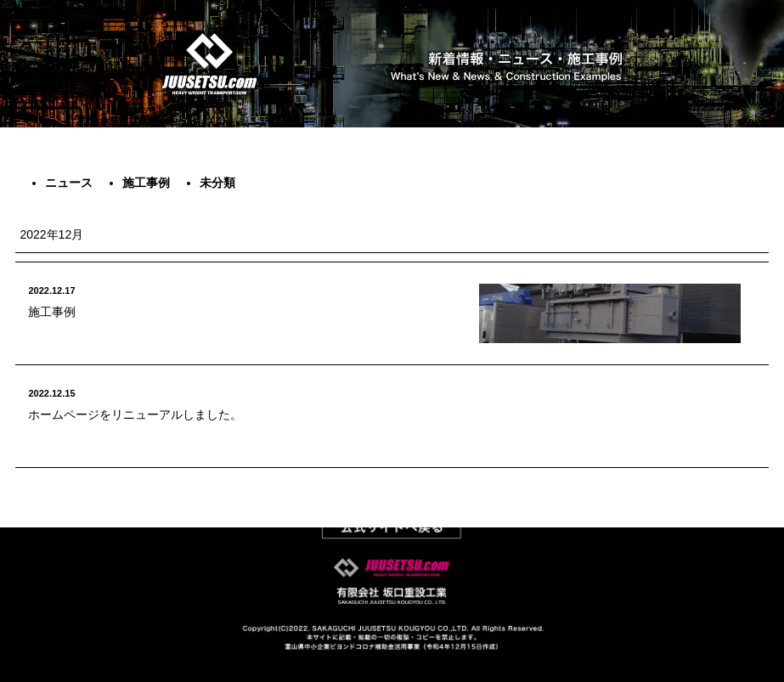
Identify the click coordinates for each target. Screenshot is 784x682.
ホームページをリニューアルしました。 (135, 414)
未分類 (217, 183)
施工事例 (146, 183)
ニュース (69, 183)
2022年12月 (51, 234)
